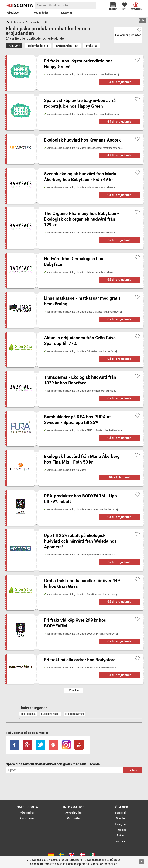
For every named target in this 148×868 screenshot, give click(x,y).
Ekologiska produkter (128, 35)
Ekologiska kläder (50, 714)
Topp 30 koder (40, 13)
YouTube (121, 841)
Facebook (121, 813)
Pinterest (121, 830)
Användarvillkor (74, 813)
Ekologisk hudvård (74, 714)
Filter (142, 20)
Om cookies (74, 818)
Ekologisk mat (28, 714)
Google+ (121, 818)
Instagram (121, 824)
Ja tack (133, 770)
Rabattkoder (13, 13)
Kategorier (67, 13)
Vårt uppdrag (27, 813)
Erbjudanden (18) (67, 46)
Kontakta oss (27, 818)
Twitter (121, 835)
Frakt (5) (91, 46)
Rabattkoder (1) (38, 46)
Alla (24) (14, 46)
